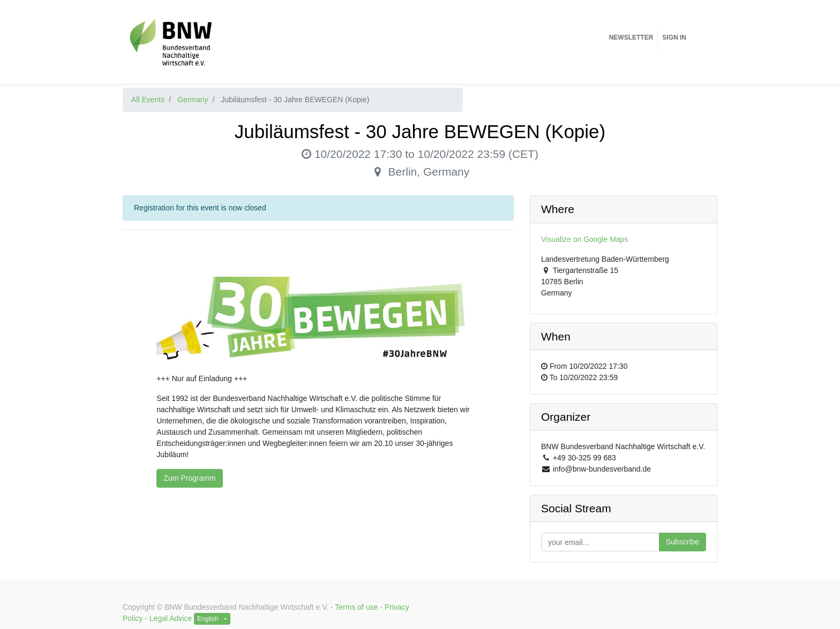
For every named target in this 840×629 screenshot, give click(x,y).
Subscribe (682, 542)
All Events (148, 100)
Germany (193, 100)
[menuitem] (631, 37)
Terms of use (356, 607)
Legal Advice (171, 618)
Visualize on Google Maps (584, 239)
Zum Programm (189, 478)
